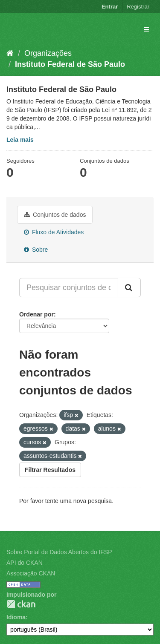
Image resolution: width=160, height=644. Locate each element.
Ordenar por (36, 314)
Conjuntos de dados (55, 215)
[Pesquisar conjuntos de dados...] (69, 287)
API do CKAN (25, 563)
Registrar (138, 7)
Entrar (110, 7)
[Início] (10, 53)
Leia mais (20, 140)
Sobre (36, 250)
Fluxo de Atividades (54, 232)
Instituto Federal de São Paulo (70, 64)
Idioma (16, 617)
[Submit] (129, 287)
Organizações (48, 53)
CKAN (21, 604)
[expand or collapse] (146, 29)
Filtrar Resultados (50, 470)
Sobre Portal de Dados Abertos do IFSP (59, 552)
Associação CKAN (31, 573)
